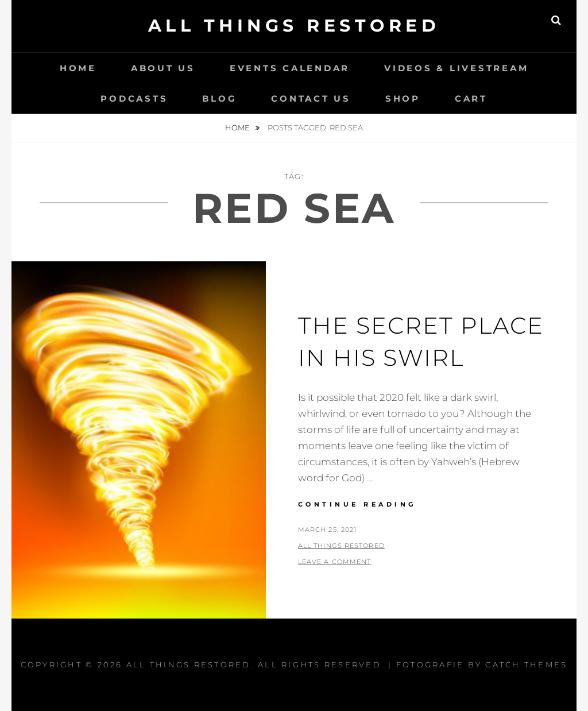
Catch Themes (526, 664)
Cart (471, 98)
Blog (219, 98)
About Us (163, 68)
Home (78, 68)
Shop (403, 98)
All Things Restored (294, 26)
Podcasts (134, 98)
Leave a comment (335, 562)
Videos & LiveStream (456, 68)
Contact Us (311, 98)
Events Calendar (290, 68)
